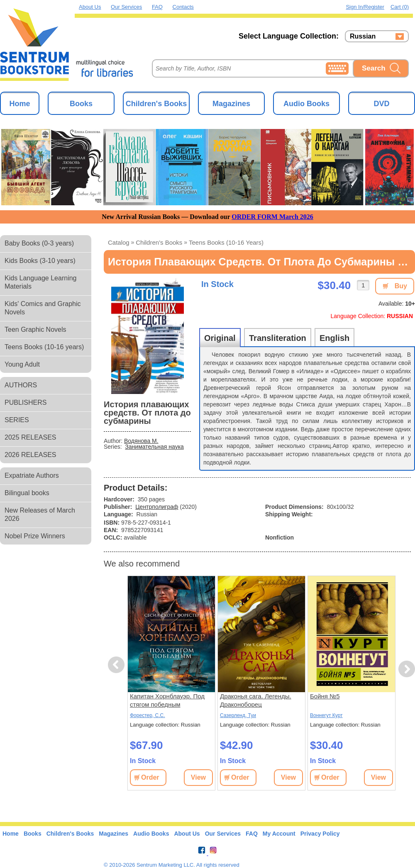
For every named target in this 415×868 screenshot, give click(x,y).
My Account (279, 834)
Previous (117, 665)
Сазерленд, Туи (238, 715)
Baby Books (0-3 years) (39, 243)
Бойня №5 (325, 696)
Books (81, 104)
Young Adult (22, 364)
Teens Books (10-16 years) (44, 347)
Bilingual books (27, 493)
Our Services (126, 7)
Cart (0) (400, 7)
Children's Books (156, 104)
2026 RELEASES (31, 455)
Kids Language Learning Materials (40, 282)
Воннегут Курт (326, 715)
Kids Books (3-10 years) (40, 261)
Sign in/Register (365, 7)
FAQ (157, 7)
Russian (363, 36)
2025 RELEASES (31, 437)
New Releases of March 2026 (40, 514)
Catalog (119, 242)
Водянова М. (141, 441)
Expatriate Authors (32, 475)
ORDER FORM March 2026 (272, 217)
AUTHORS (21, 385)
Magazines (231, 104)
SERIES (17, 420)
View (198, 777)
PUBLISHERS (26, 402)
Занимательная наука (154, 447)
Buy (401, 286)
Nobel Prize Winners (35, 536)
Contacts (183, 7)
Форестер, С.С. (148, 715)
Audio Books (306, 104)
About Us (90, 7)
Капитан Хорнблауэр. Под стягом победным (167, 700)
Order (150, 777)
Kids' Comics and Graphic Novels (43, 308)
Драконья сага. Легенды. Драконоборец (256, 700)
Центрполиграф (157, 507)
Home (20, 104)
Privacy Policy (320, 834)
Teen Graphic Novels (35, 329)
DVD (381, 104)
